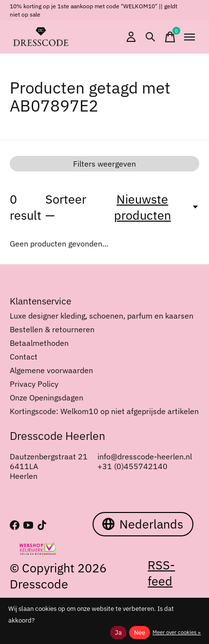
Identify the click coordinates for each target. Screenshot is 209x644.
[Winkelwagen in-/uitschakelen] (170, 37)
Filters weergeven (104, 164)
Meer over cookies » (177, 632)
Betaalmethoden (39, 343)
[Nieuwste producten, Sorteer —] (148, 207)
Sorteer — (66, 207)
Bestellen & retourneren (52, 329)
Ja (118, 632)
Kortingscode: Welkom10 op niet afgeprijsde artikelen (104, 411)
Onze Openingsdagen (47, 398)
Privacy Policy (34, 384)
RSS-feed (161, 573)
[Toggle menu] (190, 37)
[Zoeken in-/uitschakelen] (151, 37)
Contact (24, 357)
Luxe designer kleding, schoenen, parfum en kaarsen (102, 316)
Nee (140, 632)
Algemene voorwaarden (51, 370)
